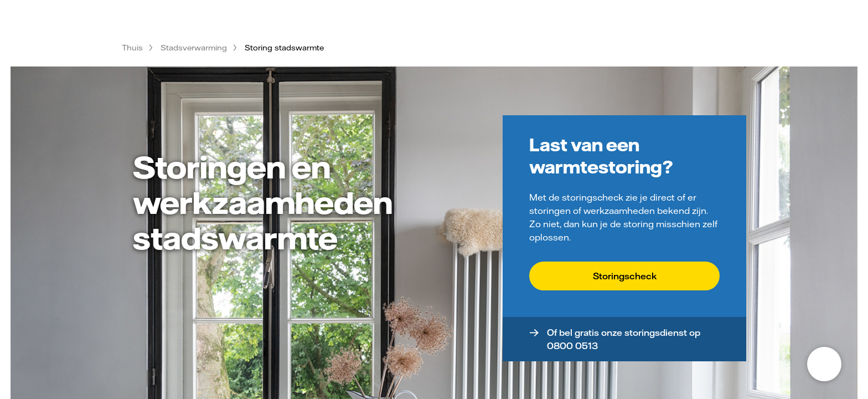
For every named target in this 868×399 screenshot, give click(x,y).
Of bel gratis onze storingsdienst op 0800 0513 (624, 339)
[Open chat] (824, 364)
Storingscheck (625, 276)
